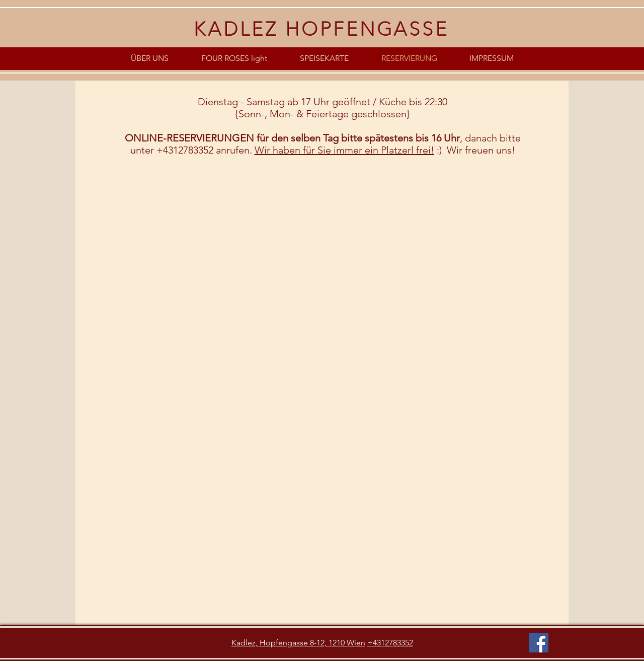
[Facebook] (539, 643)
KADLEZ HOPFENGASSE (322, 29)
